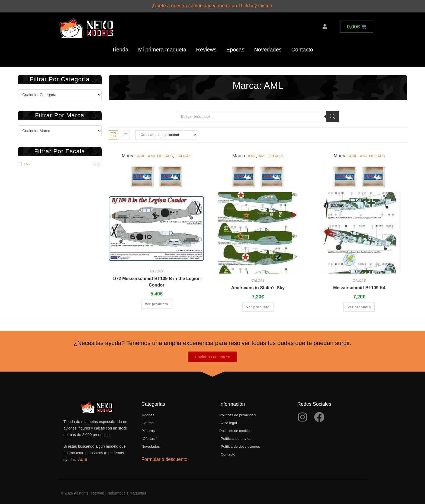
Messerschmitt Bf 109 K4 (359, 286)
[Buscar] (333, 114)
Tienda (120, 47)
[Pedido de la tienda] (166, 133)
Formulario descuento (164, 459)
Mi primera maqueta (162, 47)
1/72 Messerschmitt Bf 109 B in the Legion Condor (157, 280)
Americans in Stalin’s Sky (258, 286)
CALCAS (186, 154)
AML (138, 154)
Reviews (206, 47)
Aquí (82, 458)
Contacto (302, 47)
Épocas (235, 47)
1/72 (27, 162)
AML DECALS (160, 154)
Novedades (268, 47)
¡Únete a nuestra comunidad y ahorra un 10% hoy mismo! (212, 5)
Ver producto (157, 303)
